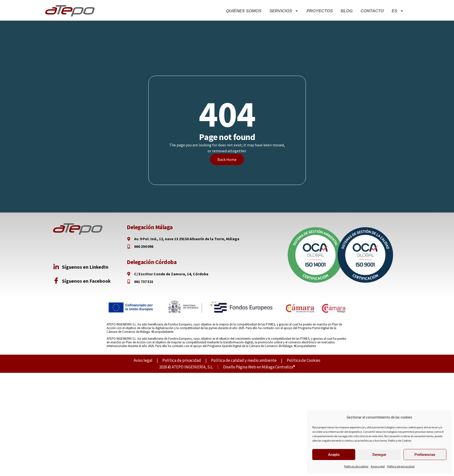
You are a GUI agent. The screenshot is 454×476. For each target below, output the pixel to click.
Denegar (379, 455)
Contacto (372, 11)
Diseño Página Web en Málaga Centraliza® (259, 367)
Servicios (284, 11)
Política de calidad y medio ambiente (244, 360)
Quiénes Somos (244, 11)
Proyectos (320, 11)
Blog (347, 11)
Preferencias (425, 455)
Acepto (334, 455)
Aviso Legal (378, 466)
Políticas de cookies (356, 466)
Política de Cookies (400, 441)
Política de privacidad (401, 466)
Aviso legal (143, 360)
